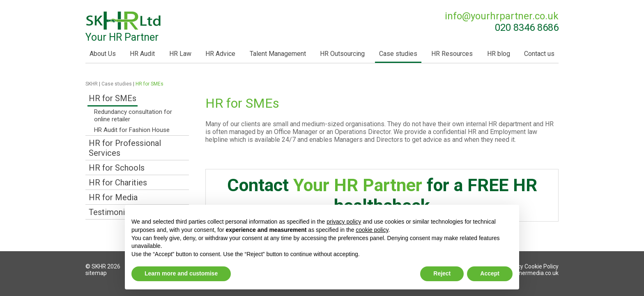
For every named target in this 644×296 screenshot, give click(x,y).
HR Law (180, 54)
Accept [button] (490, 273)
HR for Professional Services (125, 148)
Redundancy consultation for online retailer (133, 116)
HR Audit (142, 54)
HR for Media (113, 197)
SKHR (92, 84)
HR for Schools (117, 168)
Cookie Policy (542, 266)
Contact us (539, 54)
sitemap (96, 273)
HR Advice (220, 54)
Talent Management (278, 54)
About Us (103, 54)
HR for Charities (118, 183)
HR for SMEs (113, 98)
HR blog (499, 54)
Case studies (398, 54)
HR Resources (452, 54)
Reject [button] (442, 273)
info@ (502, 16)
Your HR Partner (124, 27)
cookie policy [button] (372, 230)
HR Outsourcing (342, 54)
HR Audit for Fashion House (132, 130)
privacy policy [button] (344, 222)
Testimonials (112, 212)
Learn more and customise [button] (181, 273)
